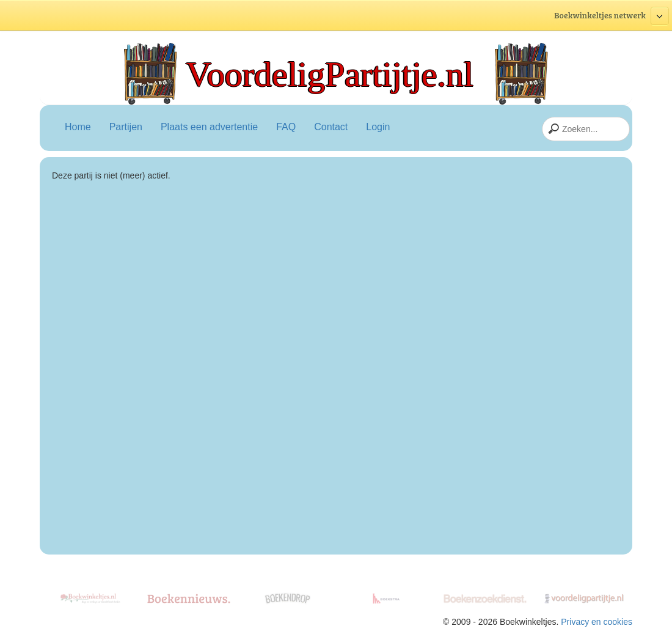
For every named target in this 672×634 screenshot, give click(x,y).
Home (78, 127)
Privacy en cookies (597, 622)
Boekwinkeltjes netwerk (612, 16)
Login (378, 127)
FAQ (286, 127)
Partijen (126, 127)
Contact (331, 127)
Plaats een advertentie (209, 127)
